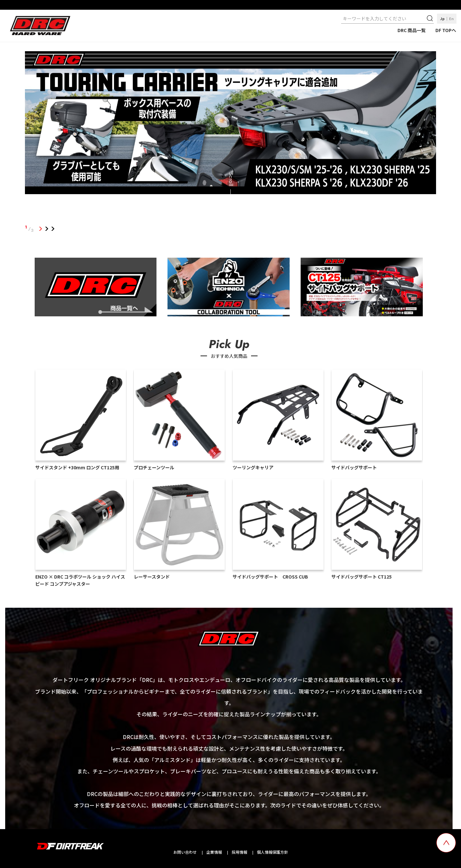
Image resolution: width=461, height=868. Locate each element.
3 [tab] (53, 229)
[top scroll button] (446, 843)
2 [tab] (46, 229)
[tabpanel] (230, 124)
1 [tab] (40, 229)
